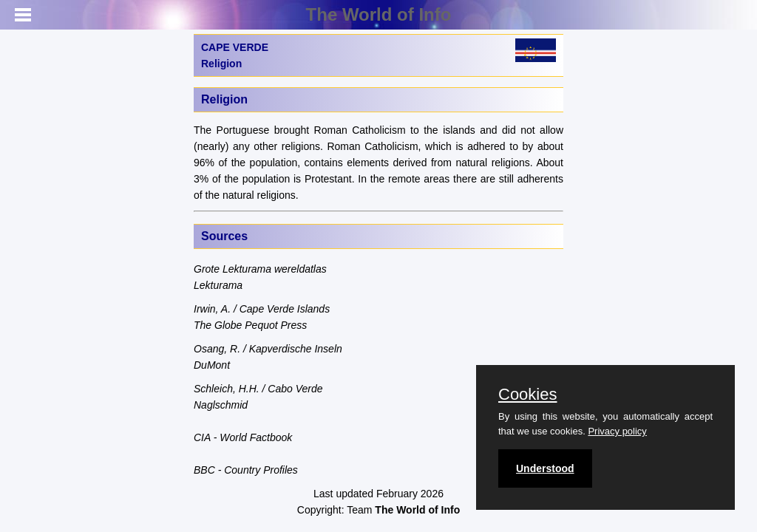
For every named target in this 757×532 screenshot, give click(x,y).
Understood (545, 468)
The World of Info (379, 14)
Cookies (527, 395)
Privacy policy (617, 431)
